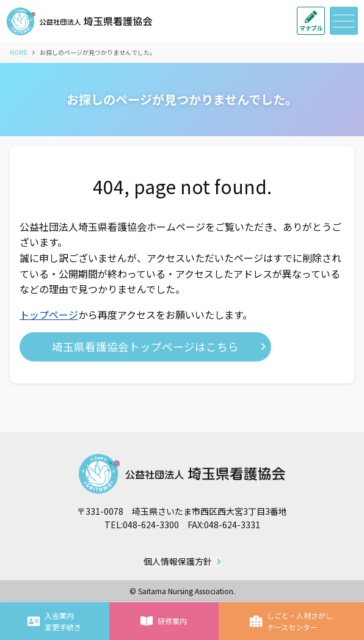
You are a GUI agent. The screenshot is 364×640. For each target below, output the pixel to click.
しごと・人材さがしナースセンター (291, 621)
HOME (19, 52)
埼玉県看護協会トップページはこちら (145, 347)
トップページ (49, 315)
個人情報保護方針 (178, 562)
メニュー (342, 21)
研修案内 (164, 621)
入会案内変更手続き (54, 621)
